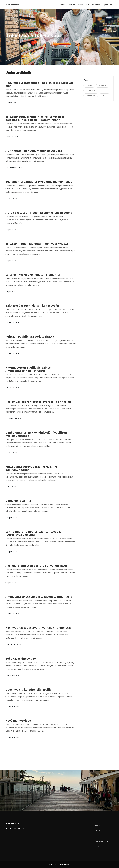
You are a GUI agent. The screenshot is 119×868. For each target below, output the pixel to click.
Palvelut (102, 86)
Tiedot (89, 86)
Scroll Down (12, 61)
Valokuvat (91, 95)
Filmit (104, 95)
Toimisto (71, 5)
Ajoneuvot (91, 90)
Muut (80, 5)
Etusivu (62, 5)
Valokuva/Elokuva (93, 5)
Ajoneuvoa (108, 5)
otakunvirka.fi (12, 5)
